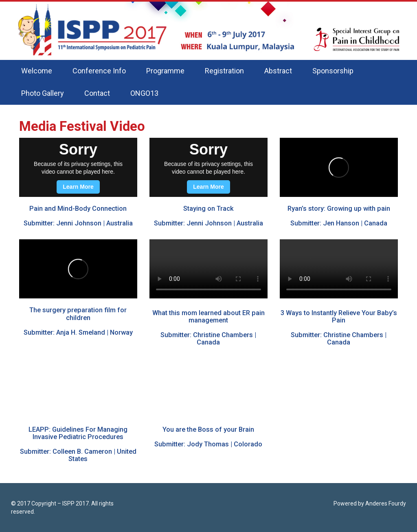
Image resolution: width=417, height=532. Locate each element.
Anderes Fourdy (386, 503)
